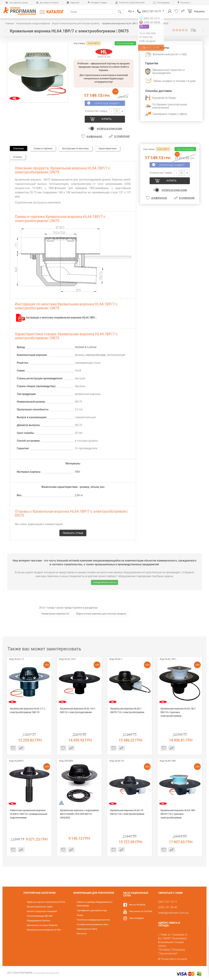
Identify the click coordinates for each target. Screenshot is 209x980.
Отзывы (18, 157)
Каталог (55, 12)
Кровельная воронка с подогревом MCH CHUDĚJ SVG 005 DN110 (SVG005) (79, 814)
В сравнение (122, 136)
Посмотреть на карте (174, 959)
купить (107, 119)
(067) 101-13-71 (153, 11)
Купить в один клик (109, 129)
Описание (18, 148)
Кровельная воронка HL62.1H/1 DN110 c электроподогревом (78, 710)
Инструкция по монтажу (75, 148)
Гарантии (73, 3)
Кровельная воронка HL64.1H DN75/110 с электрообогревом (127, 812)
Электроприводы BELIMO (40, 916)
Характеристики (107, 148)
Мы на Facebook (137, 905)
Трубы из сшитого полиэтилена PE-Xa (46, 902)
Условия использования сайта (92, 924)
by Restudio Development (46, 973)
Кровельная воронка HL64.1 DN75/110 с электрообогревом (127, 710)
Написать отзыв (193, 30)
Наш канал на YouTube (141, 911)
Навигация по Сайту (87, 929)
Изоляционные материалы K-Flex (44, 930)
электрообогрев (95, 355)
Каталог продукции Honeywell (42, 911)
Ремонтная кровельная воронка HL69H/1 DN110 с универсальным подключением (29, 814)
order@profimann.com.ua (104, 582)
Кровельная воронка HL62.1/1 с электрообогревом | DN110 (28, 710)
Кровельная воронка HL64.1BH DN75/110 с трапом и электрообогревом (178, 814)
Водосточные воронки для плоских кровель (101, 614)
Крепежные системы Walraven (42, 925)
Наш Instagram (136, 918)
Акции (80, 915)
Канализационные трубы (40, 907)
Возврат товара (97, 3)
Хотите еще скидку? (107, 103)
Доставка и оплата (47, 3)
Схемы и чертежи (43, 148)
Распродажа (161, 3)
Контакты (184, 3)
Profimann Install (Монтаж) (130, 3)
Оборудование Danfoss (38, 921)
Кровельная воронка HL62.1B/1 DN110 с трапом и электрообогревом (178, 712)
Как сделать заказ (16, 3)
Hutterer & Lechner (86, 347)
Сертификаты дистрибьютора (92, 910)
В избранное (94, 136)
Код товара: (80, 43)
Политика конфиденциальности (93, 920)
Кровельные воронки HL (56, 614)
